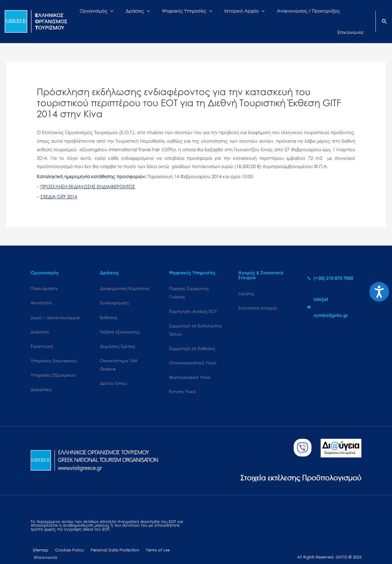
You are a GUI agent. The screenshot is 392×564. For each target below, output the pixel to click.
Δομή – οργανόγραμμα (55, 307)
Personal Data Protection (107, 541)
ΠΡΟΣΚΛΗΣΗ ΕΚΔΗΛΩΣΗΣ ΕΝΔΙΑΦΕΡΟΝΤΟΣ (88, 175)
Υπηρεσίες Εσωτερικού (54, 351)
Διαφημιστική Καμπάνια (124, 278)
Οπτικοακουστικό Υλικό (193, 353)
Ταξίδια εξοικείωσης (120, 321)
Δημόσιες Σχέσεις (117, 336)
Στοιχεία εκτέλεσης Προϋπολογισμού (296, 468)
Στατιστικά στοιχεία (258, 297)
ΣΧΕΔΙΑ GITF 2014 (59, 186)
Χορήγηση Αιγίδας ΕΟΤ (193, 301)
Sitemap (38, 541)
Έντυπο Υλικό (182, 382)
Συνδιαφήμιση (114, 292)
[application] (126, 16)
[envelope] (334, 296)
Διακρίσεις (41, 380)
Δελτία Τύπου (113, 374)
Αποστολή (41, 292)
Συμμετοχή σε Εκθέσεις (192, 338)
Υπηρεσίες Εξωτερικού (53, 365)
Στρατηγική (42, 336)
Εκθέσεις (109, 307)
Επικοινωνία (175, 541)
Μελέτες (246, 282)
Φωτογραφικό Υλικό (190, 368)
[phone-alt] (330, 267)
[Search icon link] (385, 17)
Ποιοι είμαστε (44, 278)
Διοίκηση (40, 321)
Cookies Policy (65, 541)
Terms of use (147, 541)
